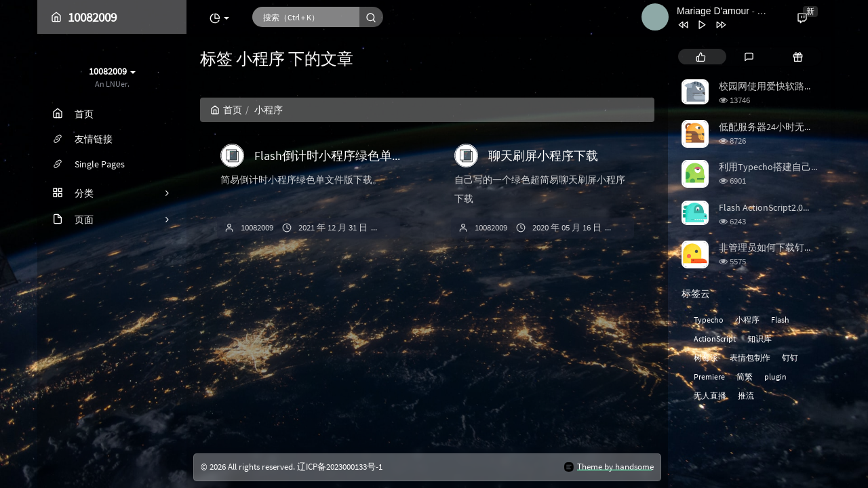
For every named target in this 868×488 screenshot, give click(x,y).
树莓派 (706, 358)
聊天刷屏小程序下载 (543, 156)
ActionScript (715, 339)
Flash (780, 320)
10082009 (257, 227)
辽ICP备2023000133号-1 (340, 467)
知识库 (759, 339)
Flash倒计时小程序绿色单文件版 (341, 156)
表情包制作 (750, 358)
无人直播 (710, 395)
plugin (775, 377)
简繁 (745, 377)
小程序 (747, 320)
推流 (746, 395)
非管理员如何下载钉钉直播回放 (785, 247)
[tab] (701, 57)
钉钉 (790, 358)
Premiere (709, 377)
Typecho (709, 320)
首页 (226, 110)
